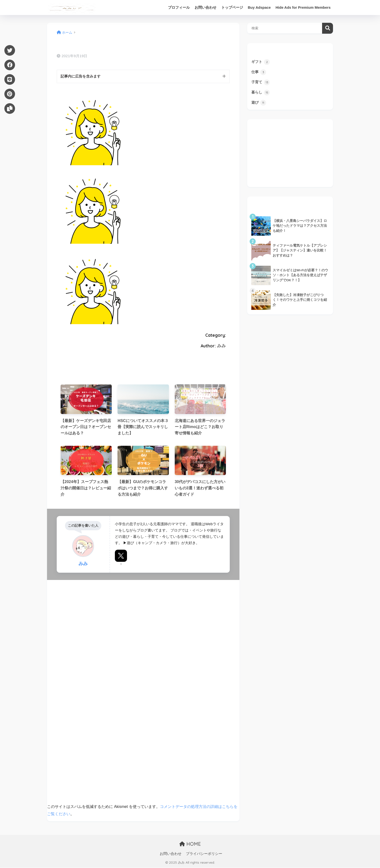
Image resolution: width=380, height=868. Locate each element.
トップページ (232, 7)
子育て (261, 83)
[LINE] (10, 79)
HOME (190, 844)
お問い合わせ (206, 7)
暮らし (261, 93)
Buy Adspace (259, 7)
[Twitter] (10, 50)
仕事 (259, 72)
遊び (259, 103)
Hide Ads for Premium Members (303, 7)
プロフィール (179, 7)
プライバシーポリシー (204, 854)
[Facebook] (10, 65)
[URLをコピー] (10, 109)
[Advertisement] (290, 154)
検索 (328, 28)
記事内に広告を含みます (82, 76)
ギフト (261, 62)
